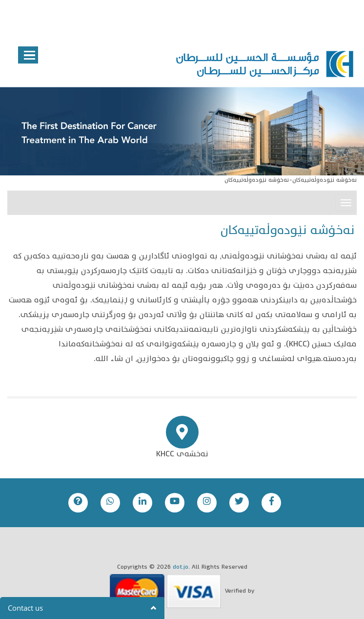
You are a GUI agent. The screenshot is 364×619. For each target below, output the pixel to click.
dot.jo (181, 567)
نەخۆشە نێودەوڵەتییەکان (324, 181)
